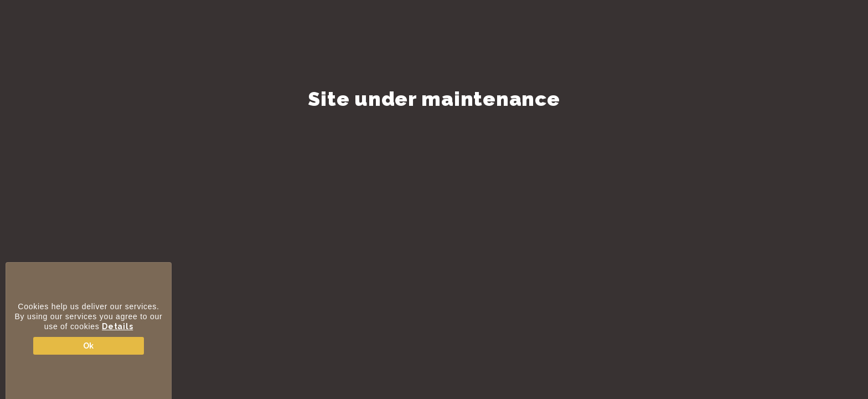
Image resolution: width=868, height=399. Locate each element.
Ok (89, 346)
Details (117, 326)
